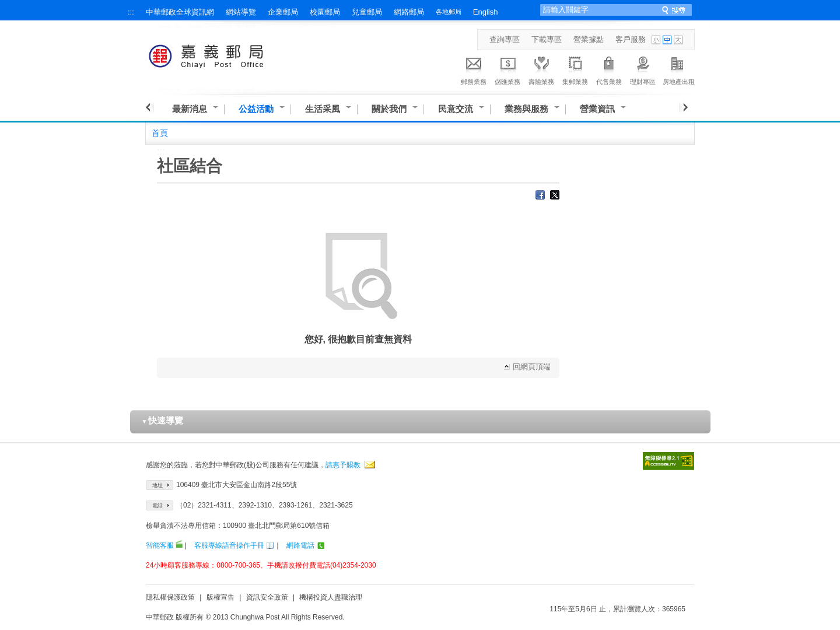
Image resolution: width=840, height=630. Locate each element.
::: (131, 12)
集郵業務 (575, 69)
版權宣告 (220, 597)
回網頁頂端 (532, 367)
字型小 (656, 40)
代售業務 (609, 69)
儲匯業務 (508, 69)
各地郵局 (449, 12)
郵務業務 (474, 69)
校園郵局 (325, 12)
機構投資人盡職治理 (331, 597)
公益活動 (256, 109)
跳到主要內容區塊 (6, 6)
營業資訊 (597, 109)
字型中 (667, 40)
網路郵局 (409, 12)
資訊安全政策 (267, 597)
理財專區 (643, 69)
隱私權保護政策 (170, 597)
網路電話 (300, 545)
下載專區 (547, 39)
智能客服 (160, 545)
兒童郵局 (367, 12)
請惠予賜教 (343, 465)
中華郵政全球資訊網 (180, 12)
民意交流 (456, 109)
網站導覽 (241, 12)
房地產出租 (679, 69)
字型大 (678, 40)
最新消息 (190, 109)
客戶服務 (631, 39)
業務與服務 (526, 109)
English (486, 12)
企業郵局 (283, 12)
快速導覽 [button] (163, 420)
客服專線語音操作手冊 (229, 545)
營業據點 (589, 39)
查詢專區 (505, 39)
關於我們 (389, 109)
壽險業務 (541, 69)
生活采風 (323, 109)
